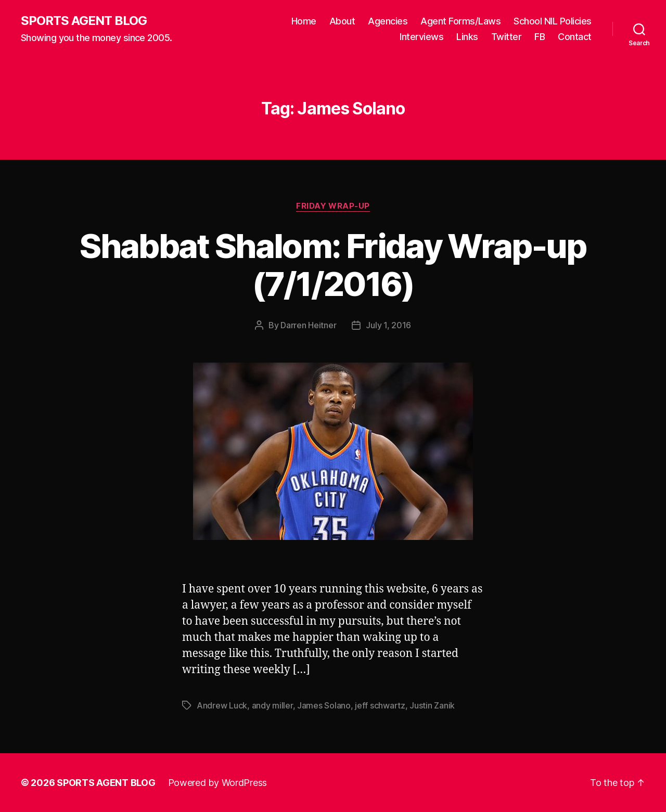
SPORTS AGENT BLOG (84, 21)
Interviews (421, 37)
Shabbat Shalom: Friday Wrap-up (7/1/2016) (333, 265)
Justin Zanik (432, 705)
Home (304, 21)
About (342, 21)
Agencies (388, 21)
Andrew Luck (222, 705)
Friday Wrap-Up (333, 206)
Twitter (507, 37)
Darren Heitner (308, 325)
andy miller (272, 705)
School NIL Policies (553, 21)
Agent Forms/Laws (460, 21)
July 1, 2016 (388, 325)
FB (540, 37)
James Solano (324, 705)
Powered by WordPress (218, 783)
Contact (575, 37)
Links (467, 37)
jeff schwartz (380, 705)
